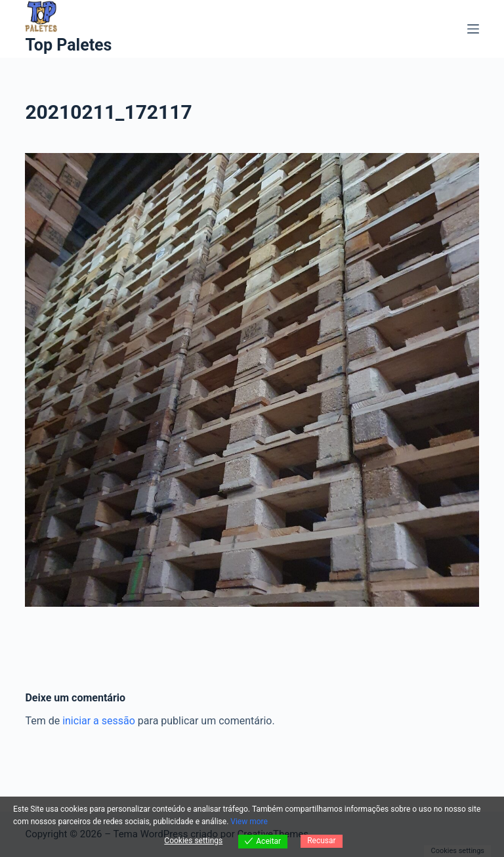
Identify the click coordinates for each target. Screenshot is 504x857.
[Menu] (473, 29)
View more (249, 822)
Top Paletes (68, 45)
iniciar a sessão (99, 721)
